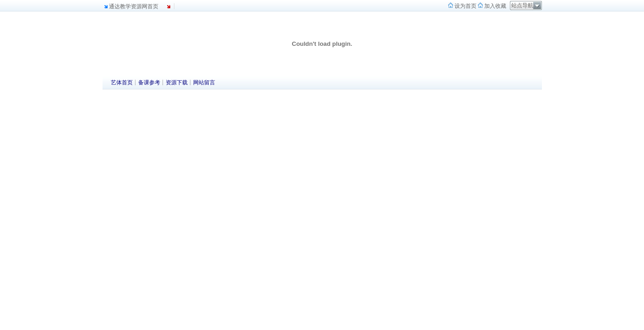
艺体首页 (122, 82)
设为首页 (465, 6)
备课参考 (149, 82)
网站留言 (204, 82)
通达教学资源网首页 (134, 6)
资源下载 (177, 82)
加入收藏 (495, 6)
